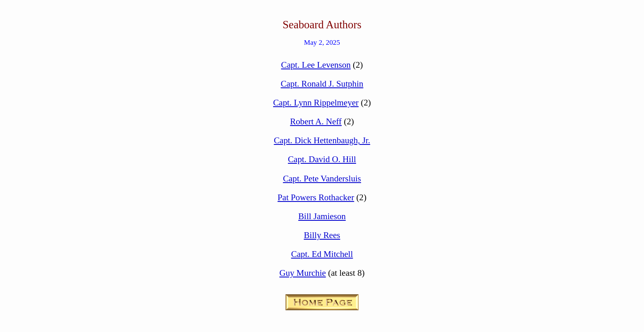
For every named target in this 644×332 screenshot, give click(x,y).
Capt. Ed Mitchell (322, 254)
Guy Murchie (302, 273)
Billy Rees (322, 235)
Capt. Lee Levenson (316, 65)
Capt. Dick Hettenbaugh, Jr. (322, 140)
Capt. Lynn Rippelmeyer (316, 103)
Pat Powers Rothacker (316, 197)
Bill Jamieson (322, 216)
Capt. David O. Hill (322, 159)
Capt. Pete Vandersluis (322, 179)
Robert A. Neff (316, 121)
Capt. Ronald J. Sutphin (322, 84)
